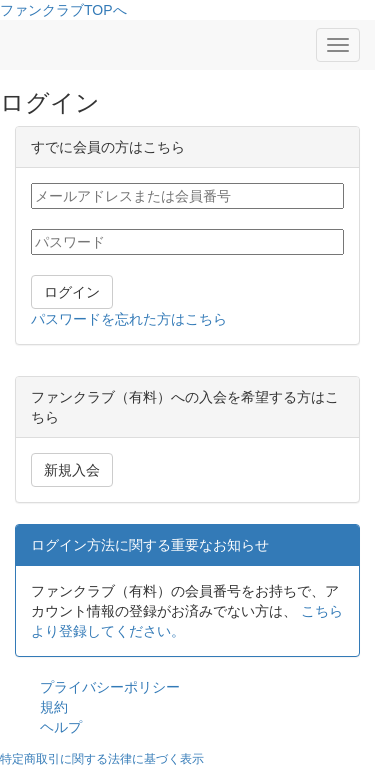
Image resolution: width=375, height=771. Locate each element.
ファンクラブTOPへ (63, 10)
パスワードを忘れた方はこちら (129, 319)
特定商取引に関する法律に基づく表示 (102, 759)
